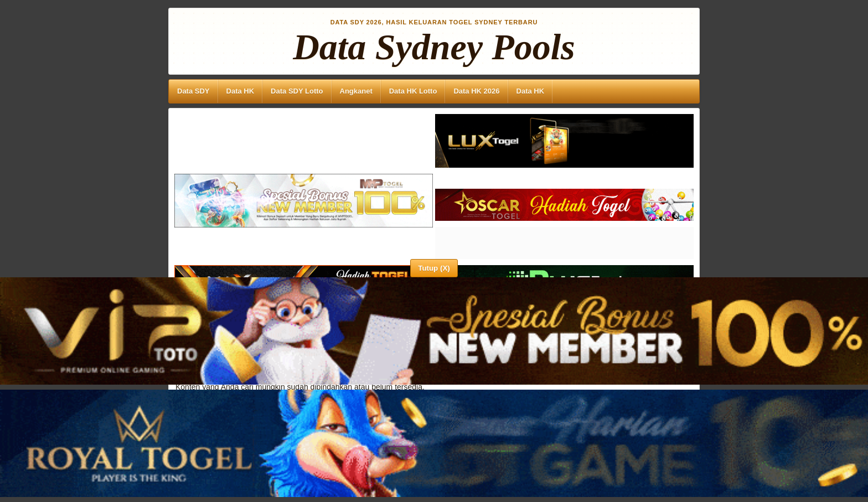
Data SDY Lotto (297, 91)
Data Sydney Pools (434, 47)
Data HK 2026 (476, 91)
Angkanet (356, 91)
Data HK (241, 91)
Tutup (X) (434, 268)
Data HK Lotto (413, 91)
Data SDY (193, 91)
